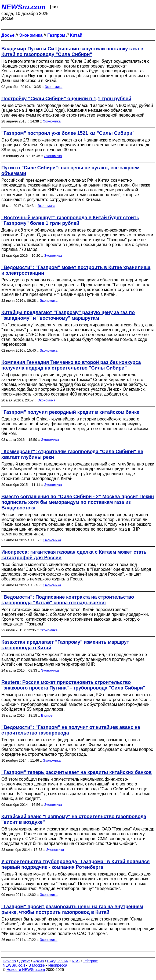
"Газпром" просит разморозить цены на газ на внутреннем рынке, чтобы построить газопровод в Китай (72, 909)
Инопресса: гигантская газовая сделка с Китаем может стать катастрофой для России (74, 555)
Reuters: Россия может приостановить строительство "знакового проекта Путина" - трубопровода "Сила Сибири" (73, 685)
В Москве (37, 965)
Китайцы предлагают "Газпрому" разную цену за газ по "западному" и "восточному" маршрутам (68, 315)
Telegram (91, 961)
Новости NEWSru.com (26, 970)
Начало (9, 961)
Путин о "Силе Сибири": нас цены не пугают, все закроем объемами (70, 171)
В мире (47, 715)
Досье (24, 961)
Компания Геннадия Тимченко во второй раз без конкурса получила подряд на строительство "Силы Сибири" (71, 365)
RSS (76, 961)
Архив (39, 961)
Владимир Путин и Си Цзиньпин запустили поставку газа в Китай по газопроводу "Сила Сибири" (72, 52)
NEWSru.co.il (14, 965)
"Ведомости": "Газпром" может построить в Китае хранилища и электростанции (76, 270)
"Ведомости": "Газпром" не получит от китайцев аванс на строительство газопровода (71, 730)
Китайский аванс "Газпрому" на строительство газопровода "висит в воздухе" (74, 819)
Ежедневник (58, 961)
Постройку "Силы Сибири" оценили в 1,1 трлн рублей (66, 99)
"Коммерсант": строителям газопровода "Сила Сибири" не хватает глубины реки (72, 454)
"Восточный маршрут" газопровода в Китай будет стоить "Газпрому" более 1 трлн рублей (70, 220)
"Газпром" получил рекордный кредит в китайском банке (70, 412)
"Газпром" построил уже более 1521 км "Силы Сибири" (68, 133)
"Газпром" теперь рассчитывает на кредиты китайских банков (77, 772)
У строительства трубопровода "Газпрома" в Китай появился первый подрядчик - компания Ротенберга (76, 864)
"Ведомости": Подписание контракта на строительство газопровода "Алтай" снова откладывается (68, 600)
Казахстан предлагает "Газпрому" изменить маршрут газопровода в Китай (65, 645)
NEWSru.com (23, 7)
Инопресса (58, 965)
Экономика (53, 87)
